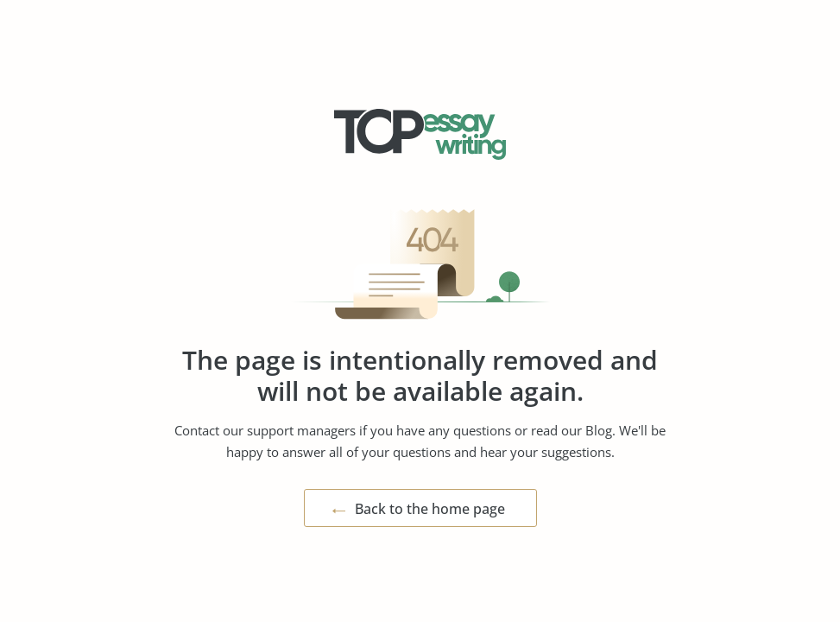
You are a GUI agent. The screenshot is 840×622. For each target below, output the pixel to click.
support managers (301, 430)
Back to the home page (430, 509)
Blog (599, 430)
